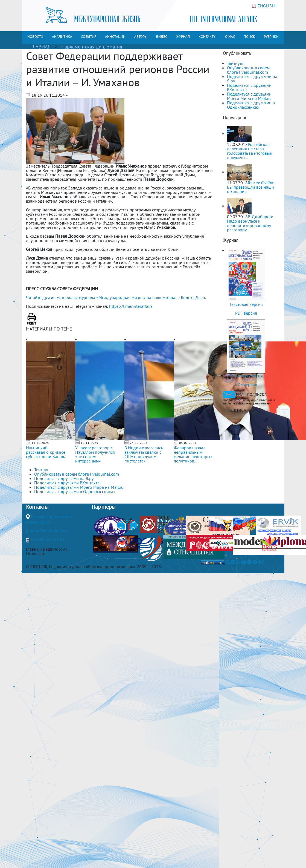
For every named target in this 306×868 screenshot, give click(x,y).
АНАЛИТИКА (62, 37)
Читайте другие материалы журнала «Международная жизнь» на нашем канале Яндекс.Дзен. (116, 297)
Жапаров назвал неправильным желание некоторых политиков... (193, 454)
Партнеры (104, 507)
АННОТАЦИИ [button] (115, 37)
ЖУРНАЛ (183, 37)
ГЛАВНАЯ (40, 47)
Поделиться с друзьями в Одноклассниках (251, 105)
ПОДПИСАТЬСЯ (241, 410)
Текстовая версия (246, 304)
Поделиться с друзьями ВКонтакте (249, 87)
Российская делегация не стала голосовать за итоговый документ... (250, 151)
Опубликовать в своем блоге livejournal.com (248, 70)
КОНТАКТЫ (207, 37)
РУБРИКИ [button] (271, 37)
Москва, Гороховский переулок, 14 (49, 519)
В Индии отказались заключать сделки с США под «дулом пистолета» (144, 454)
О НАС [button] (230, 37)
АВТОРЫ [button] (141, 37)
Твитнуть (235, 63)
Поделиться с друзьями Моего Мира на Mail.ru (249, 96)
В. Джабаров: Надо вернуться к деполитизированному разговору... (250, 223)
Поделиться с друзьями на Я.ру (252, 79)
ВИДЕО (162, 37)
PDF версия (246, 313)
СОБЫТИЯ (89, 37)
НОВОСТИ (35, 37)
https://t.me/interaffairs (131, 306)
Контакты (37, 507)
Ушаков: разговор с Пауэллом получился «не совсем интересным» (95, 454)
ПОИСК (249, 37)
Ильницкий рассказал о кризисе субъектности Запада (46, 452)
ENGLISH (263, 6)
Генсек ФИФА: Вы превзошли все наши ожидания (251, 187)
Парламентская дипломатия (92, 47)
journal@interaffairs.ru (47, 531)
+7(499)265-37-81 (48, 539)
